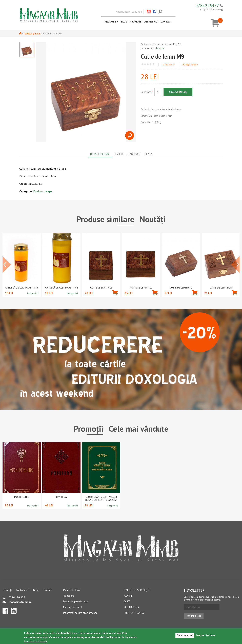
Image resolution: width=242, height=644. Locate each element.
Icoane (128, 596)
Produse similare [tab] (105, 219)
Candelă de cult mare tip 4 (62, 288)
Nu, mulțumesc (206, 635)
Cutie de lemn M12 (141, 288)
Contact (166, 21)
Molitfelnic (22, 497)
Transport (68, 596)
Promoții (136, 21)
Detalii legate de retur (76, 601)
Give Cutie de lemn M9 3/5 (148, 64)
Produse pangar (32, 34)
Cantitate (147, 92)
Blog (124, 21)
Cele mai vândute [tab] (139, 429)
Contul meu (23, 590)
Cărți (127, 601)
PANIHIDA (62, 497)
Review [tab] (118, 154)
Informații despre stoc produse (80, 613)
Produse (110, 21)
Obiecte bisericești (137, 590)
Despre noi (151, 21)
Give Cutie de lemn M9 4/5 (151, 64)
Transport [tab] (134, 154)
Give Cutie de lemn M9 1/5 (142, 64)
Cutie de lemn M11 (181, 288)
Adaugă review (190, 64)
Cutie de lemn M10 (221, 288)
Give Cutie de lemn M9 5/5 (154, 64)
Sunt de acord (185, 635)
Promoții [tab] (88, 429)
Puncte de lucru (72, 590)
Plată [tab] (148, 154)
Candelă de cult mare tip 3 (22, 288)
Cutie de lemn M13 (101, 288)
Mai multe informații (36, 641)
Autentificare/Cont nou (129, 12)
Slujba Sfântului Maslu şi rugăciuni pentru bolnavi (101, 498)
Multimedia (131, 607)
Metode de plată (73, 607)
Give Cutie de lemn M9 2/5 (145, 64)
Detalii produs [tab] (100, 154)
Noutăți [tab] (153, 219)
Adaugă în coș (178, 92)
